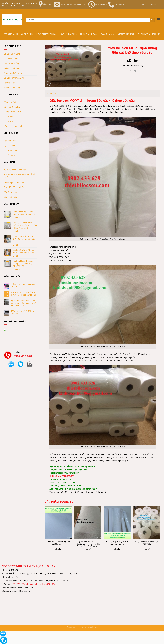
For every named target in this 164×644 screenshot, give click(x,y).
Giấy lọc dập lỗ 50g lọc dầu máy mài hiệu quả (117, 543)
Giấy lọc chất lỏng (12, 68)
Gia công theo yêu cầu (14, 183)
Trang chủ (11, 34)
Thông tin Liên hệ (149, 34)
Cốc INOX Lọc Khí (12, 107)
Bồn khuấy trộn (11, 197)
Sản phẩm (107, 34)
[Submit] (152, 20)
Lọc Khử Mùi (9, 146)
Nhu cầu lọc (89, 34)
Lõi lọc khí (8, 116)
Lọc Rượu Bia (10, 155)
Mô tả (50, 93)
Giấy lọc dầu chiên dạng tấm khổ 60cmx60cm (58, 543)
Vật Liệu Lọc (9, 83)
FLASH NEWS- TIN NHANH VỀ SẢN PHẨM (20, 176)
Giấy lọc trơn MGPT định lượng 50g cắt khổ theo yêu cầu (103, 446)
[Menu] (158, 20)
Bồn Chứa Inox (11, 192)
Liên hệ (16, 218)
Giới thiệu (27, 34)
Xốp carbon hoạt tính (13, 126)
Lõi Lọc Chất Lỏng (12, 54)
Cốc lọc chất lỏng (12, 63)
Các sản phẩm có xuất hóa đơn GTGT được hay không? (24, 294)
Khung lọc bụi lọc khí (13, 112)
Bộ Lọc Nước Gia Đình (14, 78)
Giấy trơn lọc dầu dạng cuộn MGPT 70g (147, 543)
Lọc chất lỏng (46, 34)
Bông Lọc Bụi (10, 102)
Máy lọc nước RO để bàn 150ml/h (22, 312)
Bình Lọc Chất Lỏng (13, 73)
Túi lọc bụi (8, 121)
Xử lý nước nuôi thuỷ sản (15, 170)
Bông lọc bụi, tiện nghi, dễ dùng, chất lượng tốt (85, 492)
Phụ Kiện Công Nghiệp (14, 187)
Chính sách (153, 5)
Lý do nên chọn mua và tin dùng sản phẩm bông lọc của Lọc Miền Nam (24, 303)
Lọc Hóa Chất (10, 141)
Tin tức (144, 5)
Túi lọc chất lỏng (11, 59)
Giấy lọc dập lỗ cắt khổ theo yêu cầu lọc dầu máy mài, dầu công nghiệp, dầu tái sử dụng (88, 544)
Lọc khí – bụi (68, 34)
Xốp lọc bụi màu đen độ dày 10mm (24, 285)
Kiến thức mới (126, 34)
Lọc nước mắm (11, 150)
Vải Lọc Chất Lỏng (12, 87)
